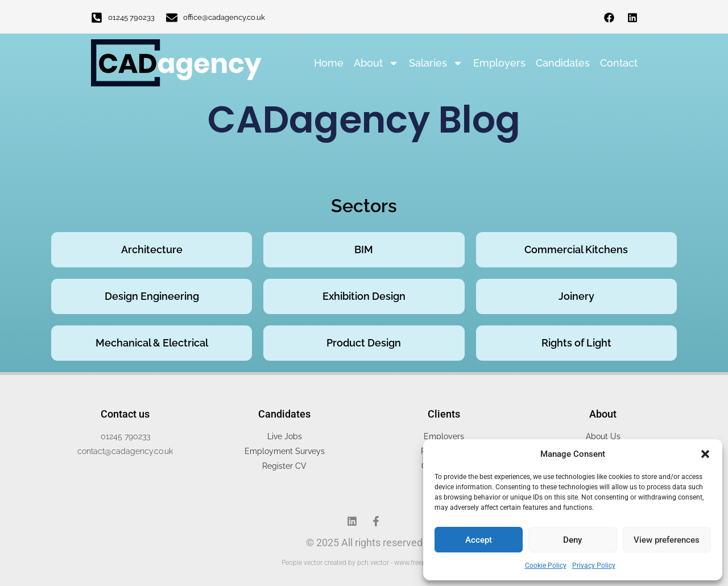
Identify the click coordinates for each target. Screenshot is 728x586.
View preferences (667, 540)
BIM (364, 249)
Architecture (152, 249)
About (376, 63)
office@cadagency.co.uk (224, 17)
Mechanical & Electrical (152, 343)
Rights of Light (576, 343)
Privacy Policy (594, 566)
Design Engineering (152, 296)
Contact (619, 63)
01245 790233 (131, 17)
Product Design (364, 343)
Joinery (576, 296)
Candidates (563, 63)
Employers (499, 63)
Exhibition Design (364, 296)
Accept (479, 540)
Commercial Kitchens (576, 249)
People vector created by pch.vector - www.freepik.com (364, 563)
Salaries (436, 63)
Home (329, 63)
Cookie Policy (546, 566)
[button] (705, 454)
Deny (572, 540)
